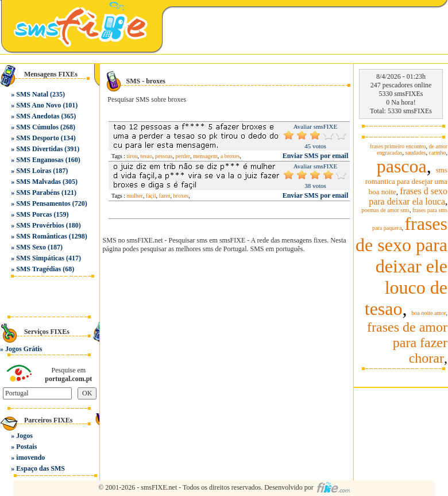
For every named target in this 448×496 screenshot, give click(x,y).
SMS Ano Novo (38, 105)
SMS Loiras (34, 171)
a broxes (230, 156)
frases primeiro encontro (398, 146)
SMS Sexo (31, 247)
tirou (132, 156)
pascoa (402, 166)
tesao (146, 156)
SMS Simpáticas (40, 258)
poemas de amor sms (385, 210)
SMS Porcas (34, 214)
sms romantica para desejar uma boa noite (406, 181)
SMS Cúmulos (37, 127)
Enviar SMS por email (316, 156)
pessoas (164, 156)
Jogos (24, 436)
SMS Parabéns (38, 193)
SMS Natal (32, 94)
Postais (26, 447)
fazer (165, 196)
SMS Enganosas (40, 160)
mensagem (205, 156)
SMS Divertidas (39, 149)
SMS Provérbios (40, 225)
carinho (438, 153)
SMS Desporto (37, 138)
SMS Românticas (41, 236)
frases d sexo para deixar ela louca (408, 196)
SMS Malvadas (38, 182)
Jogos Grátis (24, 349)
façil (151, 196)
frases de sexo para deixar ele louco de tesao (401, 266)
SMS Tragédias (38, 269)
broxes (181, 196)
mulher (135, 196)
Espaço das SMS (40, 468)
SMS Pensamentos (43, 203)
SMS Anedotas (38, 116)
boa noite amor (429, 313)
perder (183, 156)
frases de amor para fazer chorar (407, 343)
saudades (415, 153)
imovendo (30, 457)
